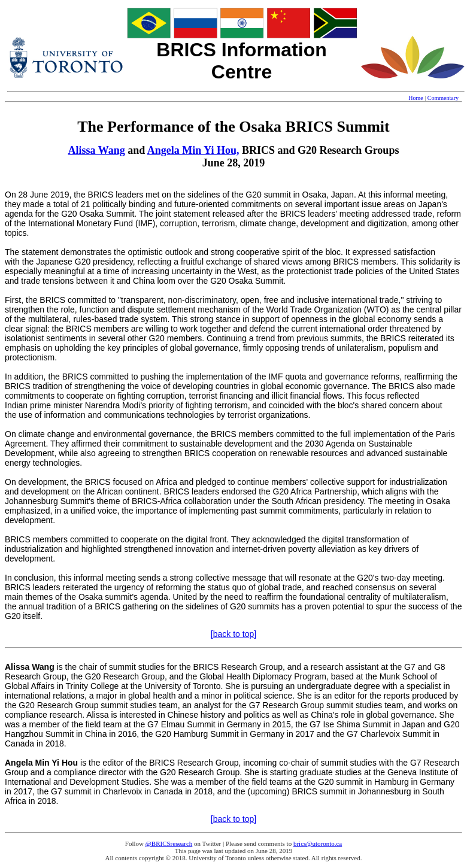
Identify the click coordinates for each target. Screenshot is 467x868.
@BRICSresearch (169, 843)
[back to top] (233, 634)
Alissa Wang (97, 150)
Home (416, 98)
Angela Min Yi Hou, (193, 150)
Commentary (443, 98)
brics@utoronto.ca (318, 843)
